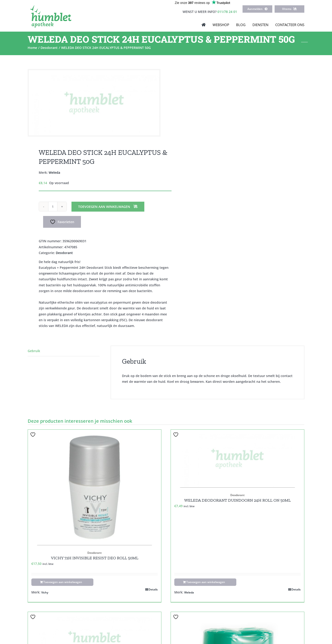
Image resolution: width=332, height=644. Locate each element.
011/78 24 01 (227, 12)
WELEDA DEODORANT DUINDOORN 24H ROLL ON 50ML (237, 500)
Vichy (45, 592)
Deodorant (64, 253)
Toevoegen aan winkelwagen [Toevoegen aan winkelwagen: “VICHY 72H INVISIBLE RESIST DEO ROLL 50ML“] (63, 582)
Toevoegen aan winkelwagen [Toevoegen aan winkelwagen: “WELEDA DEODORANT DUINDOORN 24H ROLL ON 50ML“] (206, 582)
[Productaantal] (53, 207)
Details (153, 589)
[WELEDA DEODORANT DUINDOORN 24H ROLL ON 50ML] (237, 458)
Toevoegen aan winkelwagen (104, 207)
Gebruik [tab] (34, 351)
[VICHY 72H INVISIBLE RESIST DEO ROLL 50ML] (95, 487)
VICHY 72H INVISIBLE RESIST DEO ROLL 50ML (95, 558)
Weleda (54, 172)
